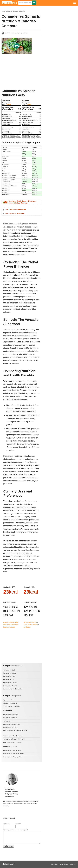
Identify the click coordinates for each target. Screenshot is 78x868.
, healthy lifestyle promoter (16, 33)
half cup (28, 627)
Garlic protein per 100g (11, 727)
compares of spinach (14, 706)
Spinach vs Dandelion (10, 703)
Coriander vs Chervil (10, 676)
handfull (9, 625)
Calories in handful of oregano (13, 736)
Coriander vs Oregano (10, 683)
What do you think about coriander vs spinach (16, 830)
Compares (9, 11)
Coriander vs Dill (9, 679)
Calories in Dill (8, 721)
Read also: (22, 202)
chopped (12, 627)
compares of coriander (15, 689)
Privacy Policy (55, 864)
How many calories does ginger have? (15, 730)
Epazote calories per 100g (12, 724)
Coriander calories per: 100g (11, 622)
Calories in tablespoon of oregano (14, 739)
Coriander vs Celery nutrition (12, 751)
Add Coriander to (15, 210)
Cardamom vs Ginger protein (12, 757)
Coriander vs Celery (10, 673)
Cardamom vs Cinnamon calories (14, 754)
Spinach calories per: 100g (30, 622)
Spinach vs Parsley (9, 700)
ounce (5, 625)
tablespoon (15, 625)
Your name (6, 824)
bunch (5, 627)
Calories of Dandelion (10, 718)
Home (3, 11)
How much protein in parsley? (13, 742)
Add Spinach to (15, 214)
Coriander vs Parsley (10, 686)
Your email (18, 824)
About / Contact (64, 864)
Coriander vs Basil (9, 670)
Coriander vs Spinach (19, 11)
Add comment (9, 846)
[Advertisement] (17, 71)
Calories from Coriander (11, 715)
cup (8, 627)
